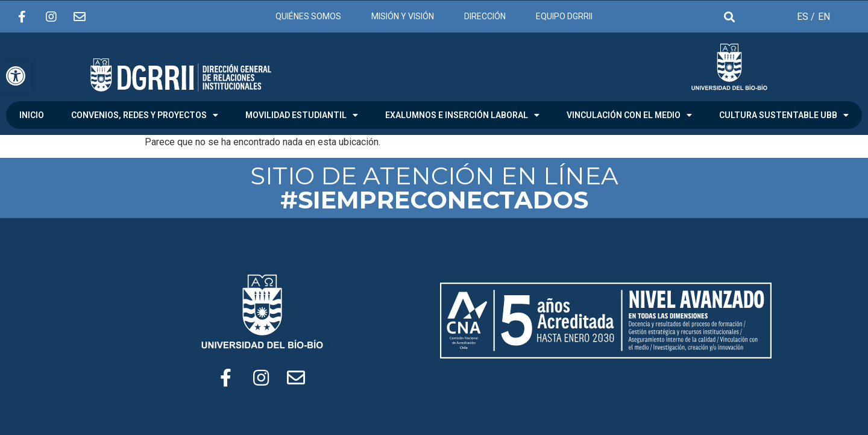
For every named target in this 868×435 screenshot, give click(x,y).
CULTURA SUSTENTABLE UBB (784, 115)
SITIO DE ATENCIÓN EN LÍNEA (434, 188)
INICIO (32, 115)
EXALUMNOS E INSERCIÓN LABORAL (462, 115)
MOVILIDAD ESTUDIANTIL (302, 115)
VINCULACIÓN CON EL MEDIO (629, 115)
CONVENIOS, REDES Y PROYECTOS (145, 115)
